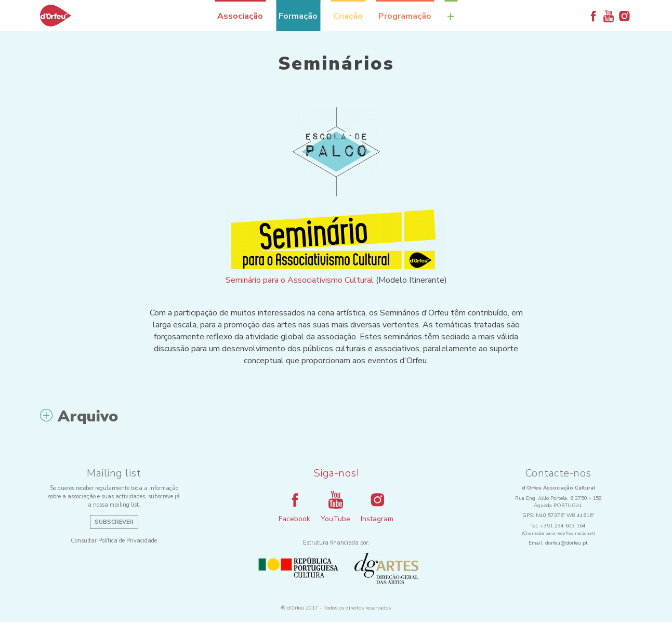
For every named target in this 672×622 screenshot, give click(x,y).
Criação (348, 16)
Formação (298, 16)
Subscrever (114, 522)
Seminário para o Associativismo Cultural (300, 280)
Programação (405, 16)
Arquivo (79, 417)
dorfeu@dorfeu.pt (566, 543)
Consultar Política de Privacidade (114, 541)
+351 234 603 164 (563, 526)
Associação (240, 16)
